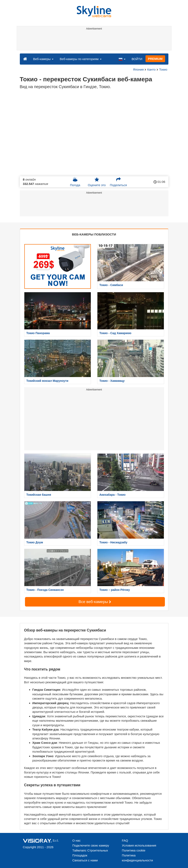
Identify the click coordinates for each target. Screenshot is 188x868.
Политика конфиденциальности (138, 858)
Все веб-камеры (95, 602)
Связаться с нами (85, 860)
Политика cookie (134, 850)
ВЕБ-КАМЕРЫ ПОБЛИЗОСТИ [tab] (94, 234)
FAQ (125, 840)
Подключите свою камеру (91, 845)
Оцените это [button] (97, 182)
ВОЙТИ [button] (137, 59)
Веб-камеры (43, 59)
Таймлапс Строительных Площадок (90, 853)
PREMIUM (155, 59)
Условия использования (139, 845)
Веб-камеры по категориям (80, 59)
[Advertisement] (93, 41)
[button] (122, 59)
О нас (77, 840)
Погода (75, 182)
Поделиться (118, 182)
